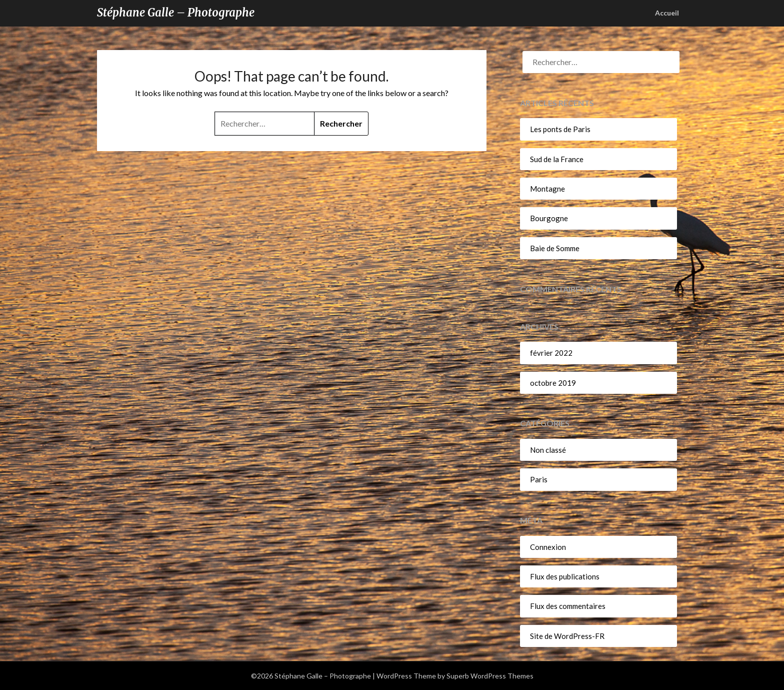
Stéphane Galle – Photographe (176, 13)
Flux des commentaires (568, 606)
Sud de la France (557, 159)
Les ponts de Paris (560, 129)
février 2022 (551, 353)
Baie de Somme (555, 248)
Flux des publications (565, 576)
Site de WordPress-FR (567, 636)
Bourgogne (549, 218)
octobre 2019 (553, 383)
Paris (539, 479)
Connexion (548, 547)
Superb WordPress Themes (490, 676)
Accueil (667, 13)
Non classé (548, 450)
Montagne (547, 189)
